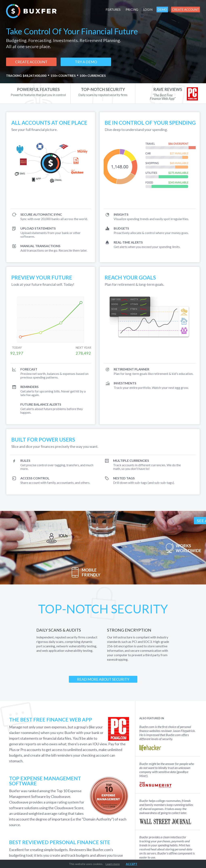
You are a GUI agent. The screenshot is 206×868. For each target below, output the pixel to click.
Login (148, 9)
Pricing (132, 9)
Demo (162, 9)
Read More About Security (103, 679)
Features (113, 9)
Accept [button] (132, 864)
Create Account (186, 9)
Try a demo (86, 62)
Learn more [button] (113, 864)
